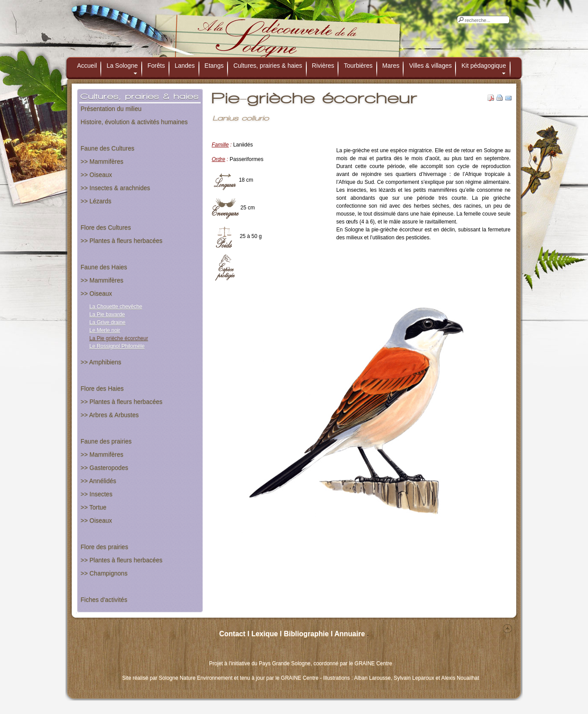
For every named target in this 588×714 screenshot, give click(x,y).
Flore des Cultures (106, 227)
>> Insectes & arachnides (115, 188)
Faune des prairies (106, 441)
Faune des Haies (104, 267)
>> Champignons (104, 573)
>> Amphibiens (101, 362)
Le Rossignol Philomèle (117, 346)
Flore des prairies (104, 547)
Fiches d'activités (104, 600)
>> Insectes (96, 494)
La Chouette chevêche (116, 307)
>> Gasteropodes (104, 468)
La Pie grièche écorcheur (119, 338)
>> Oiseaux (96, 175)
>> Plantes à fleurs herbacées (121, 241)
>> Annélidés (98, 481)
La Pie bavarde (107, 315)
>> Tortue (94, 507)
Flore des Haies (102, 388)
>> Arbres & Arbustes (110, 415)
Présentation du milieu (111, 109)
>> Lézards (96, 201)
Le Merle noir (105, 330)
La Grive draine (107, 322)
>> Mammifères (102, 161)
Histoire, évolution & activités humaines (134, 122)
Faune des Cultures (107, 148)
